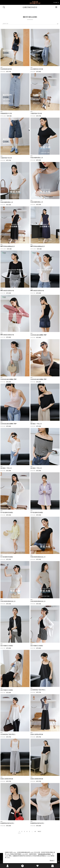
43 (35, 831)
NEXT (39, 831)
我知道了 (52, 861)
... (32, 831)
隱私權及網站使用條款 (44, 854)
